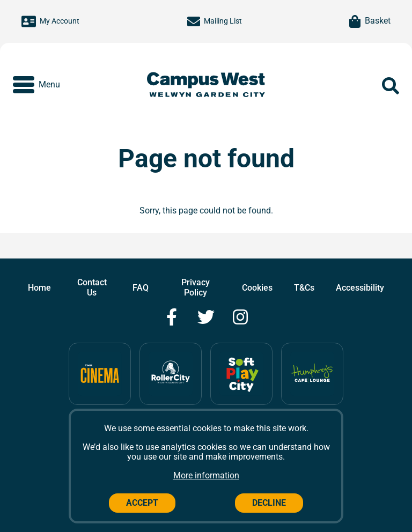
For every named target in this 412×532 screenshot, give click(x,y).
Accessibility (360, 288)
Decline (269, 503)
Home (39, 288)
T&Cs (304, 288)
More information (206, 475)
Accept (142, 503)
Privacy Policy (196, 287)
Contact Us (92, 287)
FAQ (141, 288)
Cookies (257, 288)
